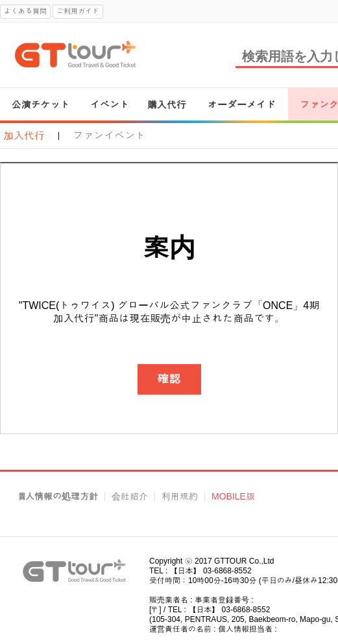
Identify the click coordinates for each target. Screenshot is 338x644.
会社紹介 (130, 497)
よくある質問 (25, 11)
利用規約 (180, 497)
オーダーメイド (242, 105)
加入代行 (24, 136)
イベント (110, 105)
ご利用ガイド (78, 11)
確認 (169, 379)
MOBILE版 (233, 497)
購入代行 (167, 105)
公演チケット (41, 105)
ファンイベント (109, 136)
